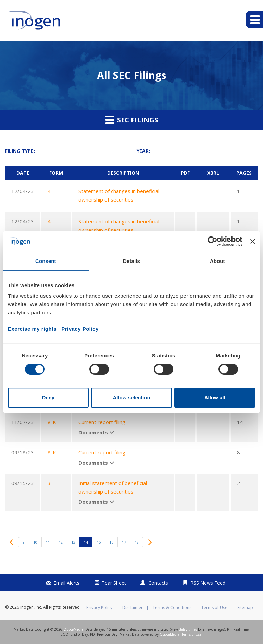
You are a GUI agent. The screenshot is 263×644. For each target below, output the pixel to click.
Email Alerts (66, 583)
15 (99, 542)
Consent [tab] (46, 261)
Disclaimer (133, 608)
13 (73, 542)
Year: (143, 151)
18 (137, 542)
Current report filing (102, 422)
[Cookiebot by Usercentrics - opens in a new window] (212, 241)
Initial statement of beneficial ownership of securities (113, 487)
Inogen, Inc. (31, 607)
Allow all (215, 397)
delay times (188, 629)
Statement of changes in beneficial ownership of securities (119, 195)
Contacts (158, 583)
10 (35, 542)
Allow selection (131, 397)
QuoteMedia (73, 629)
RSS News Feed (208, 583)
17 (124, 542)
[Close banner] (253, 241)
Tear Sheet (114, 583)
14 (86, 542)
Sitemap (245, 608)
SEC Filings (132, 120)
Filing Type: (20, 151)
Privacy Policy (99, 608)
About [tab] (217, 261)
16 (111, 542)
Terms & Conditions (172, 608)
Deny (48, 397)
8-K (52, 422)
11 (48, 542)
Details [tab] (131, 261)
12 (61, 542)
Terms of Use (214, 608)
